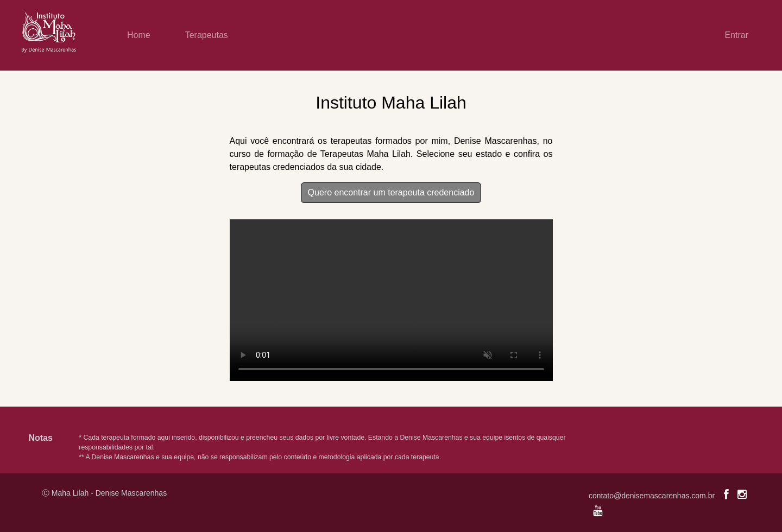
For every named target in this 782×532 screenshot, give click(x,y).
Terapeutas (207, 35)
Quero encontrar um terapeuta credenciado (391, 192)
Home (139, 35)
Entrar (736, 35)
